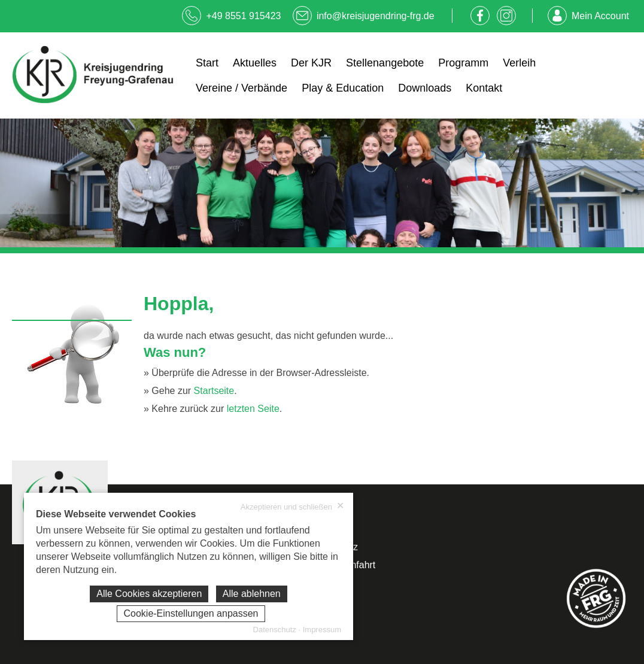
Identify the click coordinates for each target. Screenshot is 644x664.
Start (207, 63)
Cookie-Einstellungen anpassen (191, 613)
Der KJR (311, 63)
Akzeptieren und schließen (292, 507)
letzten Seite (253, 409)
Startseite (214, 391)
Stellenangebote (385, 63)
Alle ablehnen (252, 594)
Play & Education (343, 88)
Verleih (519, 63)
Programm (463, 63)
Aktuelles (255, 63)
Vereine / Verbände (242, 88)
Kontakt (484, 88)
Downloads (425, 88)
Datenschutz (275, 630)
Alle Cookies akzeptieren (149, 594)
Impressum (322, 630)
